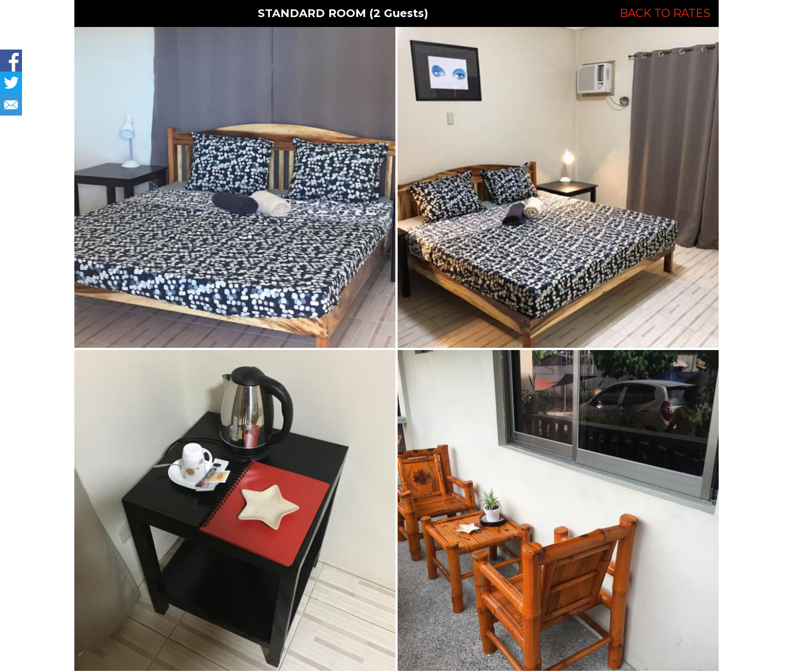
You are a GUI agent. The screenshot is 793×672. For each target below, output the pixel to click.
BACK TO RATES (665, 13)
